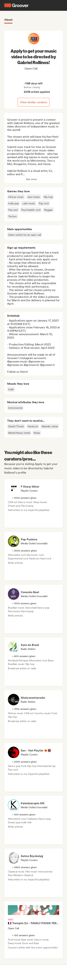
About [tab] (8, 20)
